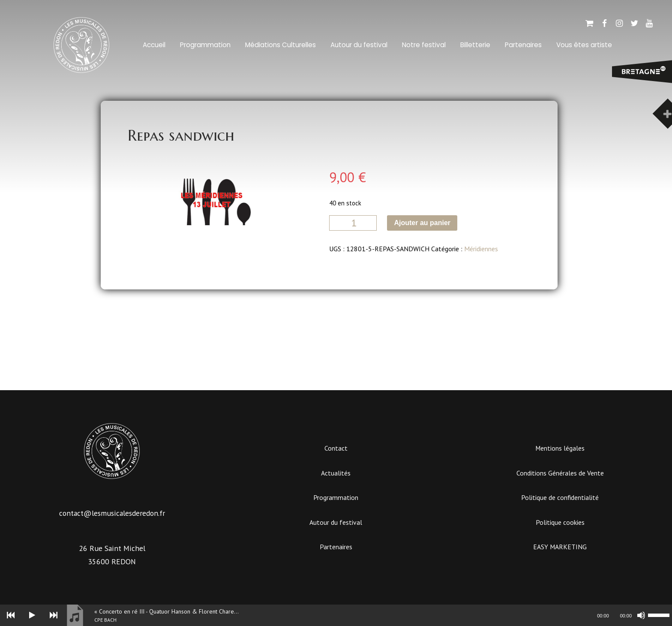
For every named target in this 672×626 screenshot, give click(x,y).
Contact (336, 448)
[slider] (309, 615)
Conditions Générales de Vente (560, 473)
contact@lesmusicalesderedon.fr (112, 513)
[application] (336, 615)
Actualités (336, 473)
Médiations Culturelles (280, 45)
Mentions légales (560, 448)
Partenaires (523, 45)
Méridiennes (481, 249)
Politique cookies (560, 522)
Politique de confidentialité (560, 497)
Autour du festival (359, 45)
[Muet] (641, 615)
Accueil (154, 45)
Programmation (205, 45)
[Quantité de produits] (353, 223)
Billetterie (475, 45)
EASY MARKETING (560, 547)
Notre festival (424, 45)
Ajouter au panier (422, 223)
